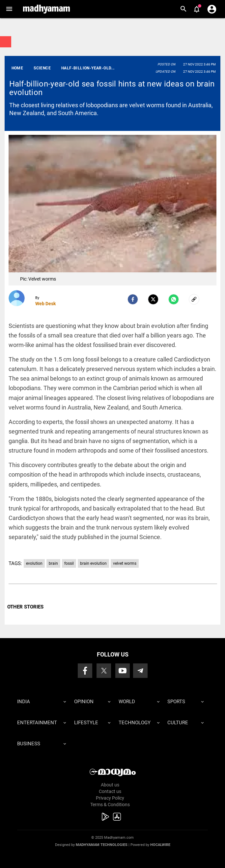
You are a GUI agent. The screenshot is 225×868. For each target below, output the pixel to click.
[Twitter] (153, 299)
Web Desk (45, 304)
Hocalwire (160, 845)
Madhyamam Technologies (102, 845)
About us (110, 785)
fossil (69, 563)
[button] (9, 9)
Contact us (110, 791)
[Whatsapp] (174, 299)
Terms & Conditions (110, 805)
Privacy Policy (110, 798)
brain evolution (93, 563)
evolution (34, 563)
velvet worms (125, 563)
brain (53, 563)
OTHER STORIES (25, 607)
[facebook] (133, 299)
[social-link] (194, 299)
